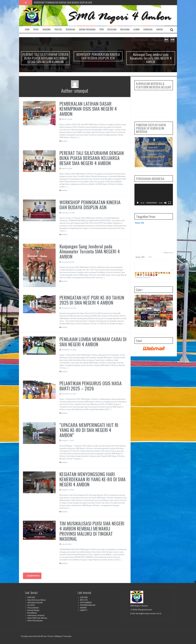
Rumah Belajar (33, 610)
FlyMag (57, 636)
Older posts (32, 576)
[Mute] (165, 203)
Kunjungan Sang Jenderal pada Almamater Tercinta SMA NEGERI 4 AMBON (151, 58)
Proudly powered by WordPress (34, 636)
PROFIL (36, 30)
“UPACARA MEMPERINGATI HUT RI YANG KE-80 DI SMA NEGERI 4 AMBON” (89, 430)
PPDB (101, 30)
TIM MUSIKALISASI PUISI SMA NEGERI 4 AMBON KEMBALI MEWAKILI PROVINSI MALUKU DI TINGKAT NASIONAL (92, 531)
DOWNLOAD (148, 30)
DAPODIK (31, 597)
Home (27, 30)
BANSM (83, 608)
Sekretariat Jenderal (36, 615)
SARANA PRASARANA (87, 30)
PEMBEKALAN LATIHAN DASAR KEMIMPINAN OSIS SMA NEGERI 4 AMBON (88, 109)
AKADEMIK (47, 30)
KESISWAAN (70, 30)
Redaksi (64, 141)
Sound (166, 253)
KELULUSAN (112, 30)
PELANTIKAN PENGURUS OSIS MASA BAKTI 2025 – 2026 (91, 386)
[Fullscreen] (170, 203)
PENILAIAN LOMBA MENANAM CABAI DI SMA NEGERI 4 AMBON (93, 342)
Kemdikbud (32, 613)
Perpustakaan (33, 608)
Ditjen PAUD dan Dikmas (37, 618)
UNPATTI (84, 610)
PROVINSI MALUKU (88, 605)
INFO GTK (84, 600)
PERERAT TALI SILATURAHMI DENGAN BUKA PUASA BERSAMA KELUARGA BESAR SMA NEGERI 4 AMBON (81, 2)
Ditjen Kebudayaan (35, 621)
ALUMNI (136, 30)
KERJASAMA (125, 30)
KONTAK (160, 30)
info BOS (31, 605)
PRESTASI (58, 30)
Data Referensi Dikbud (37, 600)
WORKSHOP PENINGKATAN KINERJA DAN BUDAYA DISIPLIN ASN (98, 56)
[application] (154, 195)
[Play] (138, 203)
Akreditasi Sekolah (35, 603)
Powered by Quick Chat (143, 277)
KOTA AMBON (86, 603)
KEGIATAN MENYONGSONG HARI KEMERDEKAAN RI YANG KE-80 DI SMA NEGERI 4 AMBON (93, 479)
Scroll (171, 253)
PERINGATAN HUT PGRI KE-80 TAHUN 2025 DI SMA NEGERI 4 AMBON (92, 300)
